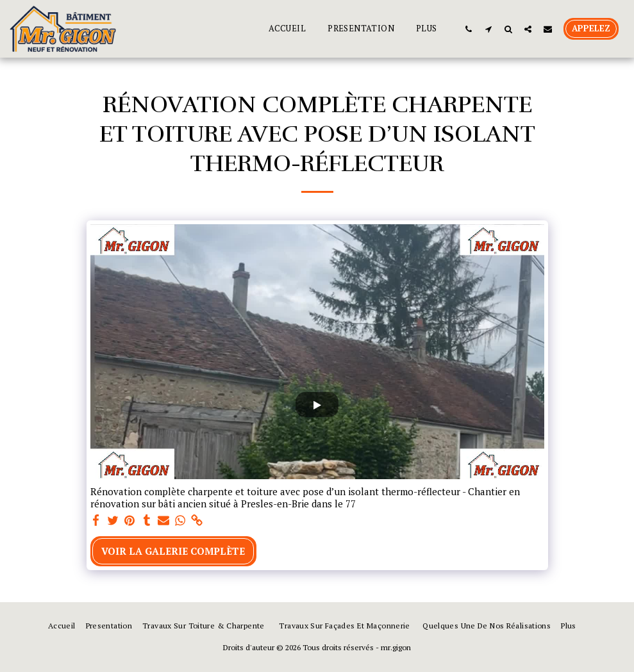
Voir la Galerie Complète (173, 551)
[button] (468, 29)
